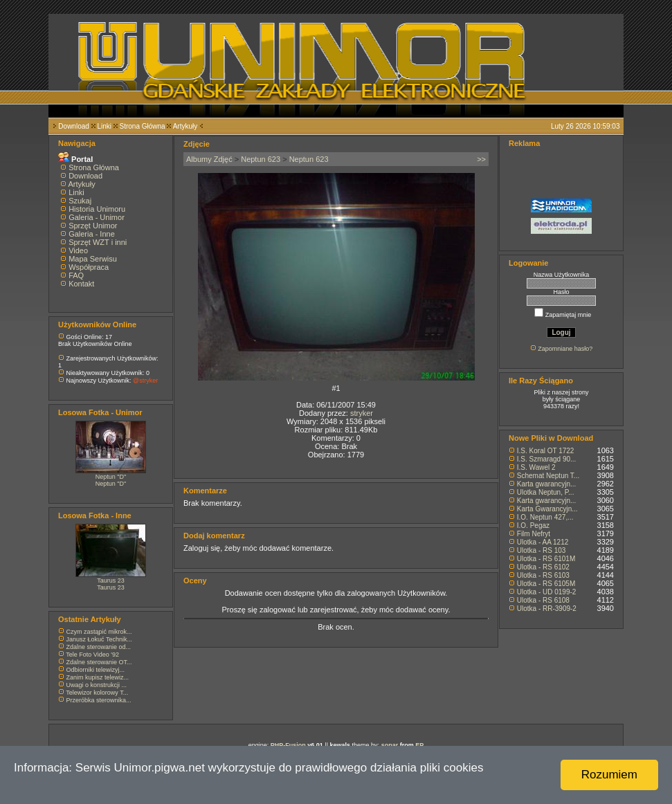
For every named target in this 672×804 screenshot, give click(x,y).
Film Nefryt (534, 534)
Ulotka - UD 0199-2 (547, 592)
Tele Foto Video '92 (92, 655)
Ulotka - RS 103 (542, 550)
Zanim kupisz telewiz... (98, 677)
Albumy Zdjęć (209, 159)
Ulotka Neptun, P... (546, 492)
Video (78, 250)
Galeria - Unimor (97, 217)
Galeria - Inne (92, 234)
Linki (104, 126)
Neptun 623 (261, 159)
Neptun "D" (111, 477)
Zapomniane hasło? (565, 349)
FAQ (76, 275)
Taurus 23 (111, 581)
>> (481, 159)
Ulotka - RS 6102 (543, 567)
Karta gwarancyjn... (547, 484)
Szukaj (80, 201)
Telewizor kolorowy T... (97, 693)
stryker (362, 413)
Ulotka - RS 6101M (546, 559)
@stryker (145, 381)
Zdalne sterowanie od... (99, 647)
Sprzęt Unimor (93, 226)
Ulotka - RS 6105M (546, 584)
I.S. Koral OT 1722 (546, 451)
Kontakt (81, 284)
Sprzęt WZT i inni (98, 242)
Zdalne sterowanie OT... (99, 662)
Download (73, 126)
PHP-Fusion (288, 745)
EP (419, 745)
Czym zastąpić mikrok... (99, 632)
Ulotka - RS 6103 (543, 575)
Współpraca (89, 267)
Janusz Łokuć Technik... (99, 639)
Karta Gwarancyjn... (547, 509)
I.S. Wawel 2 (536, 467)
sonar (390, 745)
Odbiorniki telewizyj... (96, 670)
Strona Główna (143, 126)
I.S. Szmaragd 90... (547, 459)
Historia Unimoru (97, 209)
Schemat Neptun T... (548, 476)
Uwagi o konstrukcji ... (97, 685)
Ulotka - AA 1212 (543, 542)
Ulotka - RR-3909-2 (547, 609)
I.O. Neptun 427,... (545, 517)
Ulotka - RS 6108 (543, 600)
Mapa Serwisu (93, 259)
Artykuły (185, 126)
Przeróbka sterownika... (99, 700)
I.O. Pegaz (533, 526)
